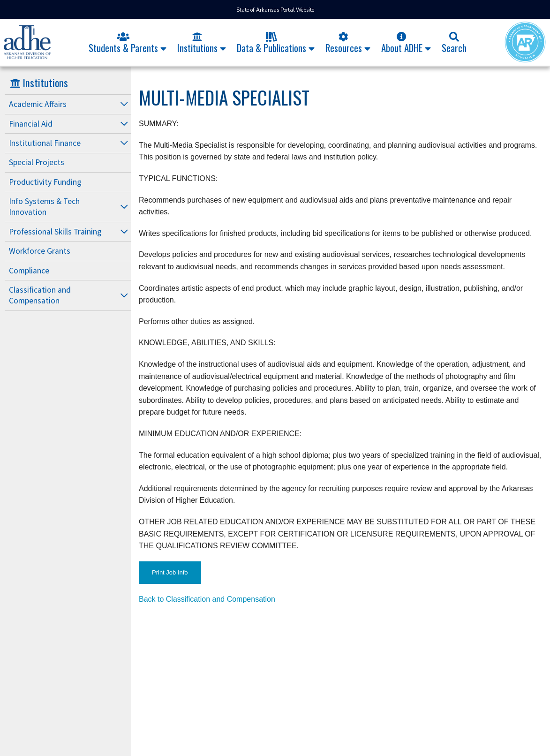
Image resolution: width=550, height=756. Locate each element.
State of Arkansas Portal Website (275, 10)
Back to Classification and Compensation (207, 599)
